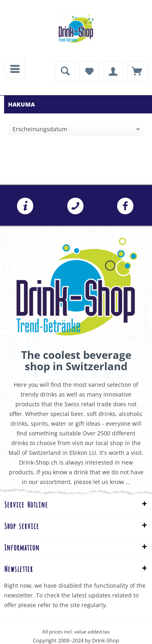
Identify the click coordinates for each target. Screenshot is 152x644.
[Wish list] (89, 71)
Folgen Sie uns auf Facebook (125, 206)
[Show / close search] (65, 71)
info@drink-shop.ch (25, 206)
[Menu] (15, 69)
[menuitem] (15, 69)
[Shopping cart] (137, 71)
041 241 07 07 (75, 206)
